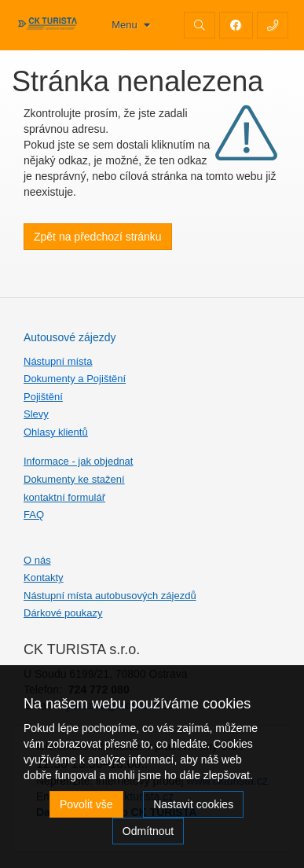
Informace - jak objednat (78, 461)
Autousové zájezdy (70, 337)
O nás (37, 560)
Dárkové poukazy (63, 613)
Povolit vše (86, 804)
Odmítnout (148, 831)
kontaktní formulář (64, 497)
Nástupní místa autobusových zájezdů (110, 596)
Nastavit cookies (193, 804)
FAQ (34, 515)
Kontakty (44, 577)
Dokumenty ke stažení (74, 479)
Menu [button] (126, 25)
